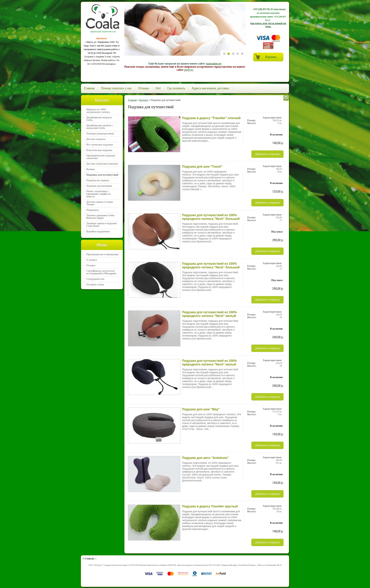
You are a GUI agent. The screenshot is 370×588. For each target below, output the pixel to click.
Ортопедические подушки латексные (101, 157)
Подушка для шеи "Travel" (202, 167)
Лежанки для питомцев (99, 186)
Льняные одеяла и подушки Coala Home (102, 225)
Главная (89, 88)
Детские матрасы (96, 139)
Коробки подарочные (98, 232)
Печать (286, 98)
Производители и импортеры (102, 254)
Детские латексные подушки (102, 164)
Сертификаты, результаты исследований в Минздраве (101, 272)
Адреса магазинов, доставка (210, 88)
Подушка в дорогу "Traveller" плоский (211, 118)
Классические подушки (99, 150)
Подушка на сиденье (98, 180)
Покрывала (92, 210)
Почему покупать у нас (116, 88)
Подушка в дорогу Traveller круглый (210, 506)
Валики (91, 169)
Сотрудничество (95, 279)
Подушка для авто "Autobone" (205, 458)
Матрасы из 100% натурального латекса (98, 111)
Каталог (144, 100)
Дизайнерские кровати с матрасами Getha (100, 127)
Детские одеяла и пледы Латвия (100, 203)
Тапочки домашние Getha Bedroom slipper (100, 217)
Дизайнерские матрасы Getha (99, 119)
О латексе (92, 260)
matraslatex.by (214, 64)
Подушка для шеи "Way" (201, 409)
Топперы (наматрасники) (100, 134)
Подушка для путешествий (102, 175)
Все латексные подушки (100, 145)
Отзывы (144, 88)
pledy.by (189, 70)
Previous (224, 78)
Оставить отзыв (95, 285)
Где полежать (176, 88)
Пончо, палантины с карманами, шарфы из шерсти (98, 194)
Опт (158, 88)
